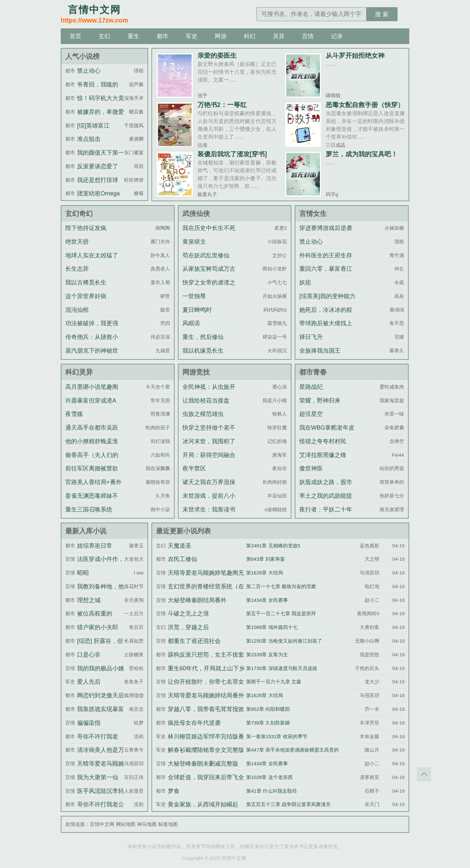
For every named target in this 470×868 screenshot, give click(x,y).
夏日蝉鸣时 (197, 310)
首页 (75, 36)
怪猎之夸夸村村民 (323, 441)
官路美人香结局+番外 (94, 482)
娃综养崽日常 (95, 546)
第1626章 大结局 (265, 573)
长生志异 (77, 269)
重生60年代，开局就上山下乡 (206, 668)
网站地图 (126, 824)
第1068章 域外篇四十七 (272, 627)
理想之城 (89, 600)
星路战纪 (311, 387)
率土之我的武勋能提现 (326, 502)
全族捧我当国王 (320, 351)
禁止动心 (89, 71)
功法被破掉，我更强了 (92, 329)
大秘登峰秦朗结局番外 (197, 600)
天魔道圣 (180, 546)
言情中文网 (102, 824)
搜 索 (382, 14)
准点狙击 (89, 139)
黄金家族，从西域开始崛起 (203, 804)
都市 (163, 36)
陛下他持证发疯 (86, 228)
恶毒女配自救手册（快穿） (365, 105)
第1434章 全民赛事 (267, 600)
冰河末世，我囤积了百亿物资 (209, 447)
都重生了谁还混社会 (194, 641)
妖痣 (305, 282)
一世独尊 (194, 296)
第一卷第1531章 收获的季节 (277, 736)
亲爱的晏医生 (217, 55)
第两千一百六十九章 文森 (274, 682)
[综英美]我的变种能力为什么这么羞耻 (327, 302)
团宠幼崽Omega (98, 193)
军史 (192, 36)
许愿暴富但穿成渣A (91, 401)
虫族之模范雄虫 (203, 414)
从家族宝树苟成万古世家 (209, 275)
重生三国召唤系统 (89, 510)
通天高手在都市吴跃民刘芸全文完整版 (92, 434)
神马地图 (147, 824)
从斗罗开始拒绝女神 (355, 55)
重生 (133, 36)
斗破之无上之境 (188, 614)
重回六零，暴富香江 (326, 269)
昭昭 (83, 573)
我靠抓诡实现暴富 (101, 709)
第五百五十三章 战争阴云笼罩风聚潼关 (288, 804)
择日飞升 (311, 337)
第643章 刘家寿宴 (266, 559)
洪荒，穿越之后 (188, 627)
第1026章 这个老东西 (269, 777)
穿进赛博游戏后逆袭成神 (326, 234)
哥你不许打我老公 (101, 804)
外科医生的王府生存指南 (326, 261)
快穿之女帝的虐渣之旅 (209, 288)
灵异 (279, 36)
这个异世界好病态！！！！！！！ (89, 302)
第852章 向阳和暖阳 (268, 709)
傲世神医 (311, 468)
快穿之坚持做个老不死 (209, 434)
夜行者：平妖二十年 (326, 510)
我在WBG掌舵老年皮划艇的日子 (327, 434)
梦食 (174, 791)
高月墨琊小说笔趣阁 (92, 387)
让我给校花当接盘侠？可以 (206, 406)
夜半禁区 (194, 468)
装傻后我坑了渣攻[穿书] (232, 154)
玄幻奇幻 (79, 213)
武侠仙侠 (196, 213)
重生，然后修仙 (203, 337)
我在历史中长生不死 (209, 228)
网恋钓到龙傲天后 (101, 695)
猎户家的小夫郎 (98, 627)
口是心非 (89, 655)
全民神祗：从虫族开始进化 (209, 393)
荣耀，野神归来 (320, 401)
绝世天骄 (77, 242)
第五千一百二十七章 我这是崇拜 (281, 613)
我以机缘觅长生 (203, 351)
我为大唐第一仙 (98, 777)
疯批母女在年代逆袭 (194, 723)
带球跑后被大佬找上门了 (326, 329)
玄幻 (104, 36)
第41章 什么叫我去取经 (272, 791)
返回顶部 (424, 774)
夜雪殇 (74, 414)
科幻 (250, 36)
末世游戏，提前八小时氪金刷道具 (209, 502)
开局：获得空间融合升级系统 (209, 461)
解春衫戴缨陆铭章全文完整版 (206, 750)
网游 (221, 36)
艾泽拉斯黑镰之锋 (323, 455)
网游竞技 (196, 372)
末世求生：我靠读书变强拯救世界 (209, 515)
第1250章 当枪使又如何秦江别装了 (284, 641)
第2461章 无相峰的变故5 (273, 546)
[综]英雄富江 (93, 126)
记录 (337, 36)
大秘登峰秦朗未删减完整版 (203, 764)
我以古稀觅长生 (86, 282)
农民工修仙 (182, 559)
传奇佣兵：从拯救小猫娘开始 (92, 343)
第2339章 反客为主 (267, 655)
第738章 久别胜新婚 (268, 723)
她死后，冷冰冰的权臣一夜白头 (326, 316)
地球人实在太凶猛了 (92, 255)
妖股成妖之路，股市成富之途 (326, 488)
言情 (308, 36)
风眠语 (191, 323)
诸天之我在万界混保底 (209, 488)
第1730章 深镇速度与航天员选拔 (282, 668)
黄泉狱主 (194, 242)
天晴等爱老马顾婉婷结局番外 (206, 695)
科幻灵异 (79, 372)
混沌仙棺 (77, 310)
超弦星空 (311, 414)
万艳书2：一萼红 (222, 105)
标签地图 (168, 824)
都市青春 (313, 372)
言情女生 (313, 213)
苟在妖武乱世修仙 (206, 255)
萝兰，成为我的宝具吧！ (362, 154)
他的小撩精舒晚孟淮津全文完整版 (92, 447)
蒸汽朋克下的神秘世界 (92, 357)
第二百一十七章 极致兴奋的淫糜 (281, 586)
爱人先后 (89, 682)
